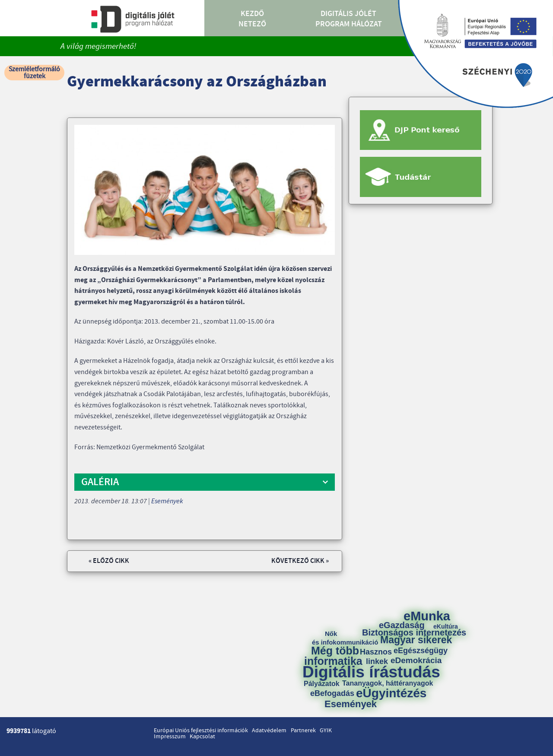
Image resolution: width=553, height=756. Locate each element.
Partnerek (303, 731)
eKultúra (446, 626)
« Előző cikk (109, 561)
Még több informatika (333, 656)
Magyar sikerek (416, 640)
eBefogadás (332, 693)
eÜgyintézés (391, 693)
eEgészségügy (421, 651)
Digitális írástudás (371, 672)
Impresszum (170, 737)
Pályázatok (322, 684)
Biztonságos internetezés (414, 632)
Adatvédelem (269, 731)
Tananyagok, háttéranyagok (388, 683)
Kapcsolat (202, 737)
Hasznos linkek (379, 657)
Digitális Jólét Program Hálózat (349, 19)
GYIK (326, 731)
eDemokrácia (416, 660)
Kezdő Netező (252, 19)
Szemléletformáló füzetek (34, 73)
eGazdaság (402, 625)
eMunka (427, 616)
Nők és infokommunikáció (345, 638)
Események (167, 501)
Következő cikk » (300, 561)
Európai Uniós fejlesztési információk (201, 731)
